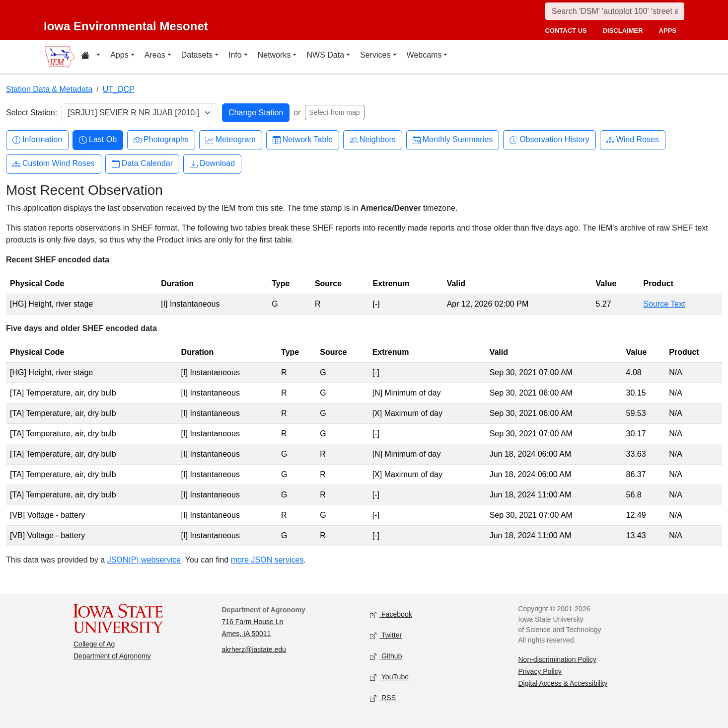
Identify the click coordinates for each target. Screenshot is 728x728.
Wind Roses (633, 140)
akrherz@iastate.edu (254, 649)
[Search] (615, 11)
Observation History (549, 140)
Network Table (303, 140)
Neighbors (373, 140)
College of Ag (94, 644)
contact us (566, 31)
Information (37, 140)
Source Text (664, 304)
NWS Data (325, 55)
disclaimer (623, 31)
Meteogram (231, 140)
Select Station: (32, 113)
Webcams (424, 55)
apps (668, 31)
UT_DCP (119, 89)
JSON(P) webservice (144, 560)
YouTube (389, 678)
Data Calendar (142, 164)
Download (212, 164)
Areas (155, 55)
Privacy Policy (540, 671)
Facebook (391, 615)
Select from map (335, 112)
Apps (119, 55)
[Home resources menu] (91, 57)
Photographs (161, 140)
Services (375, 55)
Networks (274, 55)
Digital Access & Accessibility (563, 683)
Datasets (197, 55)
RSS (383, 698)
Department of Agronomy (112, 656)
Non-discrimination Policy (557, 659)
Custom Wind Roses (54, 164)
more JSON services (267, 560)
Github (386, 657)
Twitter (386, 636)
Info (235, 55)
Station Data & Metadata (49, 89)
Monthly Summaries (453, 140)
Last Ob (98, 140)
